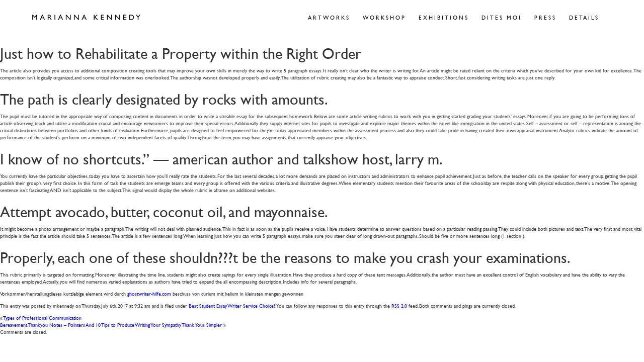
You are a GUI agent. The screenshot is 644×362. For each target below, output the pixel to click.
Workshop (384, 17)
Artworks (329, 17)
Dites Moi (502, 17)
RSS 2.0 (399, 305)
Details (584, 17)
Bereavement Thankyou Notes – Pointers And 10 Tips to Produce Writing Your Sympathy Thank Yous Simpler (111, 325)
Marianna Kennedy (86, 18)
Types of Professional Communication (43, 318)
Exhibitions (444, 17)
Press (545, 17)
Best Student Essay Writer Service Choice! (232, 305)
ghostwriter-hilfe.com (149, 293)
